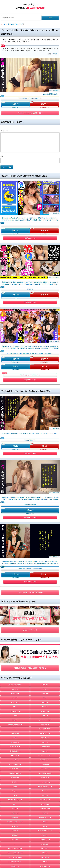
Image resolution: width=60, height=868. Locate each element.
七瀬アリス (16, 104)
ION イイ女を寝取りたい (15, 523)
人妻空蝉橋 (15, 594)
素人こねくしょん (45, 492)
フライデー (15, 656)
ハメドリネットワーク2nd (45, 479)
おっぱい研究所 (15, 537)
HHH (15, 603)
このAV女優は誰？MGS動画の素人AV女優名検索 (29, 764)
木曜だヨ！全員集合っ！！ (45, 546)
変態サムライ (15, 692)
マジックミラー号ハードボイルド (45, 652)
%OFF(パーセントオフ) (45, 541)
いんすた (15, 497)
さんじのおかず (45, 670)
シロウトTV (45, 444)
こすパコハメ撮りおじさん (15, 559)
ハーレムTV (45, 453)
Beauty (45, 585)
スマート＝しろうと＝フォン (15, 612)
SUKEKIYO (45, 462)
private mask (15, 572)
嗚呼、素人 (45, 692)
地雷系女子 (15, 665)
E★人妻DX (45, 594)
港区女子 (45, 501)
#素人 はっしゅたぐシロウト (15, 608)
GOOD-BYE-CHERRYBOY (15, 670)
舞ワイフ (45, 550)
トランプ (15, 590)
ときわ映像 (45, 683)
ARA (45, 457)
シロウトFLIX (45, 497)
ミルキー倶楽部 (45, 661)
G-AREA (15, 568)
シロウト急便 (45, 484)
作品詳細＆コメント (30, 205)
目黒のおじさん (15, 687)
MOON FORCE (45, 563)
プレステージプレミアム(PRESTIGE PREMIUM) (30, 273)
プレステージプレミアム (15, 444)
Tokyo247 (45, 572)
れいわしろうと (45, 528)
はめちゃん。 (15, 661)
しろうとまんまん (15, 470)
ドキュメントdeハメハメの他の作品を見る (30, 113)
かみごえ (45, 612)
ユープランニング (45, 625)
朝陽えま (16, 265)
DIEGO (45, 621)
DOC (15, 554)
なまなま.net (15, 462)
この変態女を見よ (45, 599)
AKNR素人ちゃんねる (15, 532)
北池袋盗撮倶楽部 (15, 510)
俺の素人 (45, 475)
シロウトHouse (15, 492)
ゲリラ (15, 546)
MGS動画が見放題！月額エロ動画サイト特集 (30, 427)
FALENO (15, 674)
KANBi (15, 475)
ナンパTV (15, 448)
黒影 (15, 563)
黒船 (15, 466)
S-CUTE (15, 479)
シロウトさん (45, 616)
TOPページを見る (30, 701)
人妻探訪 (15, 647)
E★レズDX (15, 599)
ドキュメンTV (15, 453)
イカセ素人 (45, 674)
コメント (4, 131)
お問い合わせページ (30, 768)
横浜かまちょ (15, 625)
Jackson (15, 457)
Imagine (15, 550)
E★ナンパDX (15, 515)
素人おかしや (45, 510)
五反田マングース (45, 687)
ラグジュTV (45, 448)
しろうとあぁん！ (45, 643)
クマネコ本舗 (15, 501)
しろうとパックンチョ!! (15, 621)
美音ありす (30, 340)
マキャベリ (15, 678)
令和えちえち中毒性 (15, 630)
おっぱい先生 (15, 634)
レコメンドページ (30, 408)
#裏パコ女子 (45, 608)
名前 (2, 156)
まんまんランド (45, 656)
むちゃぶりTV (15, 643)
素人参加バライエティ (45, 577)
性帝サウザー (45, 634)
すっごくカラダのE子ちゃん (45, 590)
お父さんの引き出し (15, 639)
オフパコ (15, 585)
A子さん (45, 581)
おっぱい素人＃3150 (15, 528)
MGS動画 (55, 54)
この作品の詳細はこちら (50, 94)
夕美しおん (16, 371)
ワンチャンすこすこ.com (45, 515)
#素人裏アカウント (45, 519)
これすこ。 (15, 488)
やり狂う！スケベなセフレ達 (15, 616)
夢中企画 (15, 541)
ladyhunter (15, 577)
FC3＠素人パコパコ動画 (45, 532)
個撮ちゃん (45, 665)
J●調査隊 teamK (45, 506)
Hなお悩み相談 (45, 523)
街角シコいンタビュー (15, 683)
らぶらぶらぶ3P (45, 630)
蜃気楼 (45, 647)
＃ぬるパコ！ (45, 639)
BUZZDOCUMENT (15, 506)
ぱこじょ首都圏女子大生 (45, 488)
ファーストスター (45, 678)
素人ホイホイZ (45, 470)
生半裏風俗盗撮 (45, 603)
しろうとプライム (45, 559)
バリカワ (45, 554)
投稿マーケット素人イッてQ (15, 484)
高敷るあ (16, 310)
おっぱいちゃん (45, 537)
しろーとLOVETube (45, 568)
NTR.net (45, 466)
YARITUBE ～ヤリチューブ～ (15, 581)
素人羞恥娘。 (15, 652)
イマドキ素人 (15, 519)
